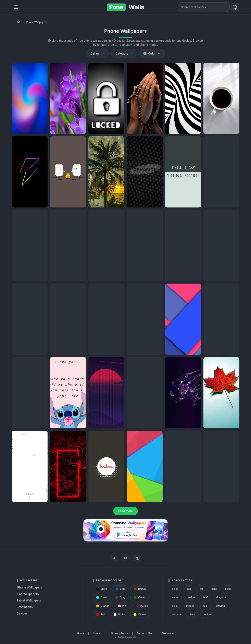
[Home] (18, 22)
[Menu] (16, 7)
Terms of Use (145, 633)
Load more (126, 511)
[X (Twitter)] (137, 558)
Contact (98, 633)
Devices (22, 613)
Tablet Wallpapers (29, 600)
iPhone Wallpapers (29, 587)
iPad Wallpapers (28, 594)
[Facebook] (114, 558)
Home (80, 633)
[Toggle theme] (235, 7)
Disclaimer (168, 633)
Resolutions (25, 607)
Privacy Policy (120, 633)
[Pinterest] (126, 558)
